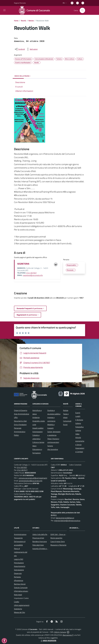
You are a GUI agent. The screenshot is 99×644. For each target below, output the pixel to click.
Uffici (16, 417)
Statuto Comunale (21, 588)
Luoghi (78, 416)
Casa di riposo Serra (58, 541)
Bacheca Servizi (20, 584)
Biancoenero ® (68, 635)
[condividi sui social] (20, 49)
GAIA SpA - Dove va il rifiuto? (61, 534)
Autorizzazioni (38, 432)
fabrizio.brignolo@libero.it (65, 518)
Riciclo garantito (56, 538)
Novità (23, 21)
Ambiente (36, 417)
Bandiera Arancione (40, 541)
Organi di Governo (21, 410)
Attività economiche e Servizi (80, 441)
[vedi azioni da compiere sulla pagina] (32, 49)
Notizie (31, 21)
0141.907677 (22, 470)
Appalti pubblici (38, 428)
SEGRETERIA (23, 264)
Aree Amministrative (22, 414)
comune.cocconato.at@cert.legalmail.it (33, 478)
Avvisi (65, 425)
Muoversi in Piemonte (58, 545)
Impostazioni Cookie (21, 598)
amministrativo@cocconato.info (31, 481)
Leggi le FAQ (19, 559)
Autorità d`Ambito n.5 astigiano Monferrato (48, 549)
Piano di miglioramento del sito (21, 552)
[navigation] (4, 10)
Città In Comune (60, 632)
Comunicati (67, 421)
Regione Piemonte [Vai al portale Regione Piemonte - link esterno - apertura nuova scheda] (20, 3)
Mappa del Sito (19, 612)
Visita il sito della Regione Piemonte (46, 534)
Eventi (78, 413)
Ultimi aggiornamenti (22, 605)
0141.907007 (32, 273)
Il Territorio (79, 420)
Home (16, 21)
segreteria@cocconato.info (33, 275)
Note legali (18, 595)
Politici (16, 435)
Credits (17, 602)
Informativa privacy (21, 591)
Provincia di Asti (38, 538)
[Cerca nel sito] (82, 10)
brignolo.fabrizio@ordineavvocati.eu (67, 521)
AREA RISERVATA (48, 641)
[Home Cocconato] (35, 10)
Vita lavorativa (53, 449)
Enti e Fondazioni (20, 425)
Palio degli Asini (38, 545)
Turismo (50, 446)
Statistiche (18, 609)
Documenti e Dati (20, 421)
